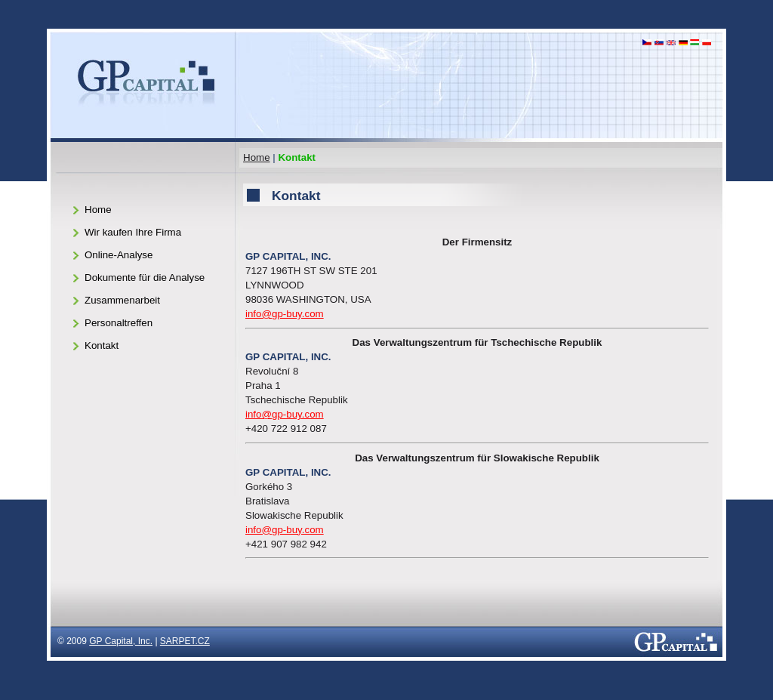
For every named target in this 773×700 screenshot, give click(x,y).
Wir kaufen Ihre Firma (133, 232)
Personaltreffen (119, 323)
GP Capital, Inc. (121, 641)
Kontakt (102, 345)
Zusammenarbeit (122, 300)
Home (257, 157)
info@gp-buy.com (285, 314)
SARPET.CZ (185, 641)
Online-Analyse (119, 255)
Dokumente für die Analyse (145, 278)
